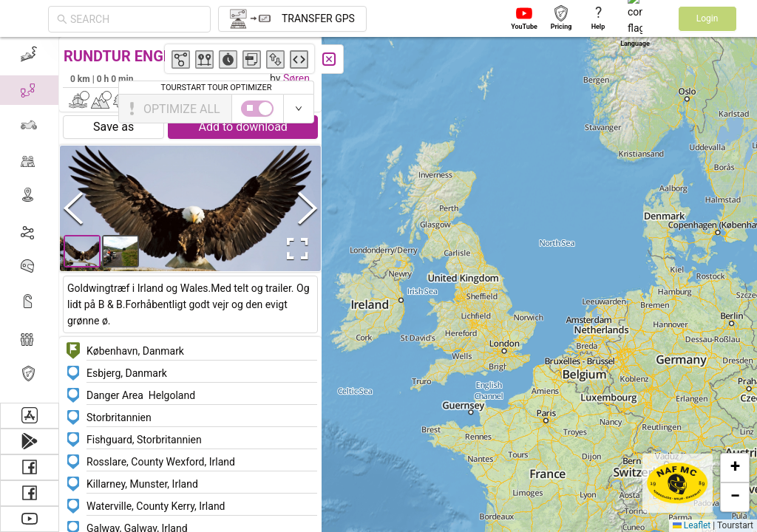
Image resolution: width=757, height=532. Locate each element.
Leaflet (692, 525)
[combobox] (136, 19)
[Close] (67, 59)
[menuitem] (29, 338)
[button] (735, 468)
